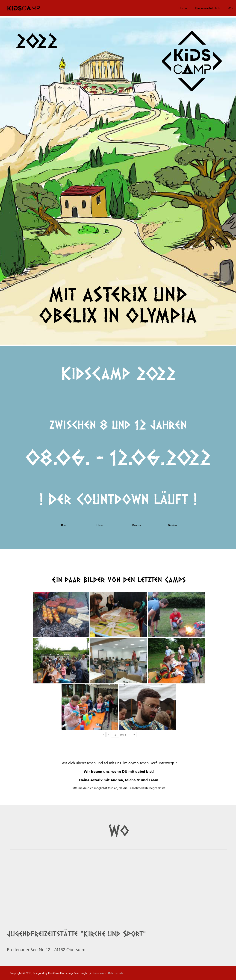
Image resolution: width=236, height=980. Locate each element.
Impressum (99, 973)
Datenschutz (116, 973)
